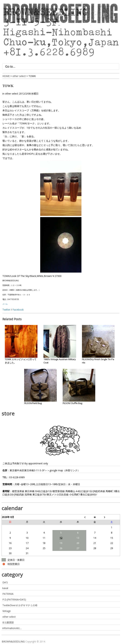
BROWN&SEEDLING (13, 641)
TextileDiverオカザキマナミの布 (20, 605)
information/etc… (12, 628)
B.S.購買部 (8, 622)
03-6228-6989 (17, 477)
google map (56, 470)
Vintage (7, 611)
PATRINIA (8, 594)
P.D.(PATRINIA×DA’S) (14, 600)
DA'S (5, 582)
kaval (5, 588)
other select (12, 94)
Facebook (18, 310)
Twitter (6, 310)
